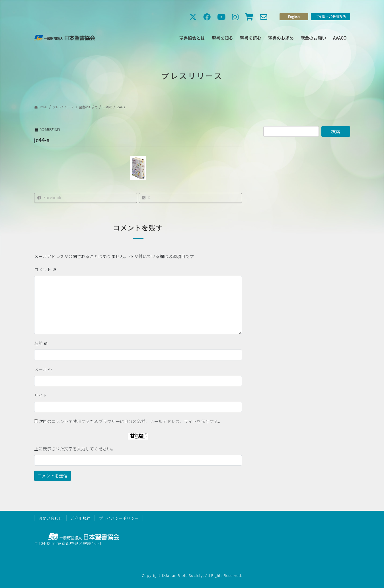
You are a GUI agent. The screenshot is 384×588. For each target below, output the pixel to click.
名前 (41, 343)
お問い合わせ (50, 518)
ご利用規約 (81, 518)
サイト (41, 395)
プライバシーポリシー (119, 518)
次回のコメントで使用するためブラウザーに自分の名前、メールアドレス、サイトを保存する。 (131, 421)
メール (43, 369)
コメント (45, 269)
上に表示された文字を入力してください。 (75, 449)
